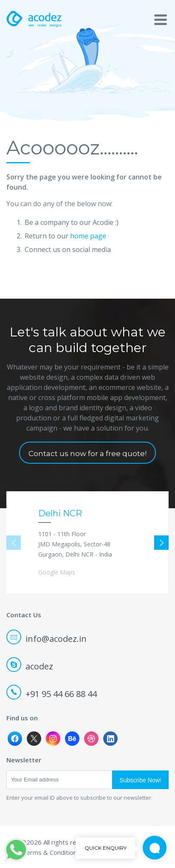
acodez (30, 666)
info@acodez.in (47, 639)
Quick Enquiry (151, 848)
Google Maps (57, 572)
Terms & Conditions (51, 852)
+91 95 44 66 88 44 (52, 694)
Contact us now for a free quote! (87, 454)
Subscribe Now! (140, 780)
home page (88, 236)
